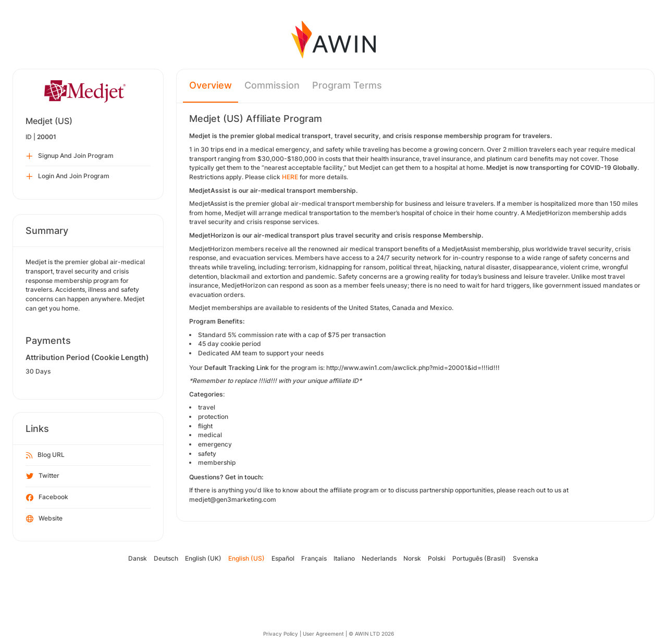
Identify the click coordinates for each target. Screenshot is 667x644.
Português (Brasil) (479, 558)
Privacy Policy (281, 634)
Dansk (138, 558)
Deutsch (166, 558)
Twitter (43, 476)
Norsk (412, 558)
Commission (272, 85)
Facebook (47, 498)
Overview (211, 85)
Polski (437, 558)
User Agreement (323, 634)
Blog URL (45, 455)
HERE (290, 177)
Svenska (526, 558)
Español (283, 558)
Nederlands (379, 558)
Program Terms (347, 85)
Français (314, 558)
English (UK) (203, 558)
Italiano (344, 558)
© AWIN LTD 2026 (371, 634)
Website (44, 519)
